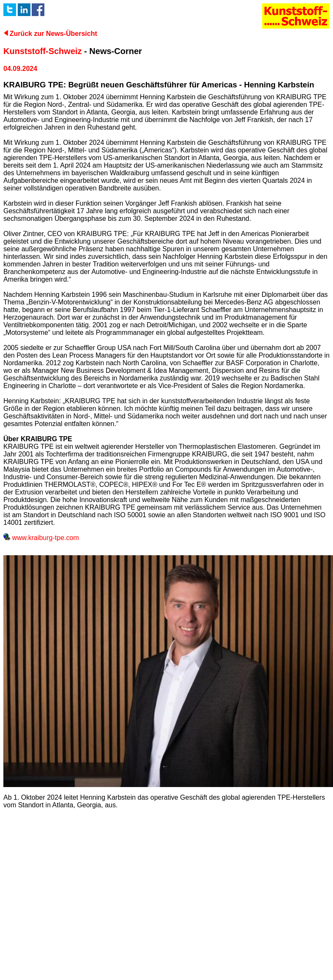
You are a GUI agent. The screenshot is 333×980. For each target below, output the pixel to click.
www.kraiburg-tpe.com (41, 538)
